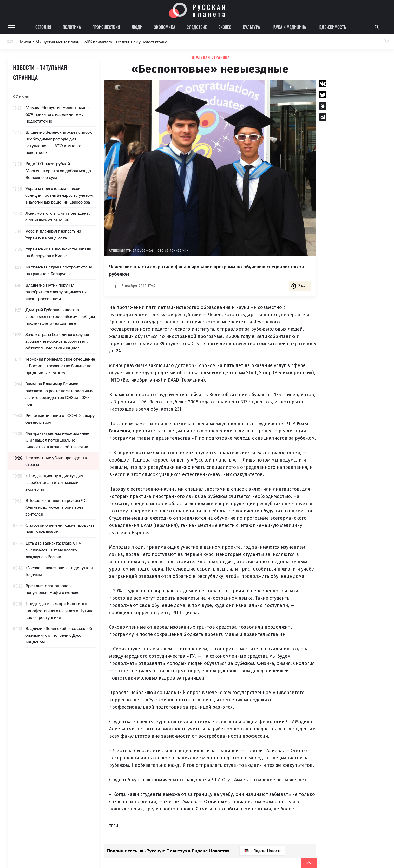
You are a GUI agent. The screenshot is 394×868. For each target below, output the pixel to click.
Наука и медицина (289, 27)
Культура (251, 27)
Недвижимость (332, 27)
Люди (137, 27)
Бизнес (225, 27)
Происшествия (106, 27)
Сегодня (43, 27)
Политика (72, 27)
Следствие (197, 27)
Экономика (165, 27)
